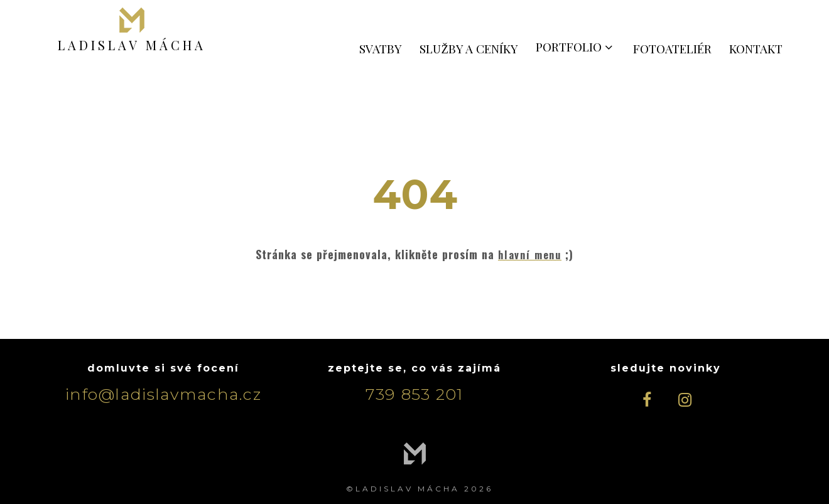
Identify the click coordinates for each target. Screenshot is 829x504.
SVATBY (381, 48)
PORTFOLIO (576, 46)
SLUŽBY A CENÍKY (469, 48)
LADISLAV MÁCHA (132, 45)
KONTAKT (756, 48)
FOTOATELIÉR (672, 48)
